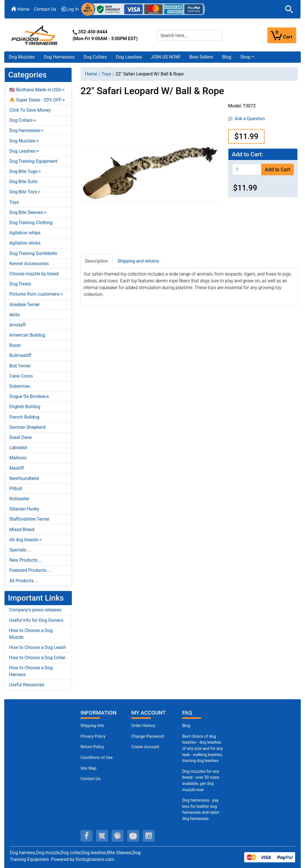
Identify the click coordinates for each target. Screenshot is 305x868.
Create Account (145, 747)
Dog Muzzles (22, 57)
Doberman (20, 386)
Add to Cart (277, 170)
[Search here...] (190, 35)
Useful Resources (27, 685)
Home (20, 9)
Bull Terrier (20, 366)
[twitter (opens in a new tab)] (102, 836)
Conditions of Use (97, 758)
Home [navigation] (91, 74)
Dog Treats (20, 284)
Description (97, 261)
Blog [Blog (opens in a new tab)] (227, 57)
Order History (143, 726)
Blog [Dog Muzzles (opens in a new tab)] (186, 726)
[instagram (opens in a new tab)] (149, 836)
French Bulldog (24, 417)
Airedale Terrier (25, 305)
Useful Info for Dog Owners (36, 620)
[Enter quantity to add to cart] (247, 169)
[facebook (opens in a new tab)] (86, 836)
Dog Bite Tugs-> (25, 171)
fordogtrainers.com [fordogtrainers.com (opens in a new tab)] (95, 859)
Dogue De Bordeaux (29, 396)
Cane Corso (21, 376)
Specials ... (20, 550)
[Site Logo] (35, 35)
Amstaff (18, 325)
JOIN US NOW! (166, 57)
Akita (14, 315)
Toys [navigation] (107, 74)
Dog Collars (95, 57)
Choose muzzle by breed (34, 274)
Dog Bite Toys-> (25, 192)
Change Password (148, 736)
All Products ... (24, 581)
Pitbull (16, 489)
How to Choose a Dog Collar (37, 658)
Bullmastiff (20, 355)
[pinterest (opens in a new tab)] (118, 836)
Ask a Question (247, 119)
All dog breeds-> (26, 540)
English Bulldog (25, 407)
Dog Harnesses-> (26, 130)
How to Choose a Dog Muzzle (31, 634)
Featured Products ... (30, 570)
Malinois (18, 458)
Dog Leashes (129, 57)
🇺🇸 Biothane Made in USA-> (37, 90)
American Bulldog (27, 335)
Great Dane (20, 437)
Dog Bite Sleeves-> (28, 212)
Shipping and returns (138, 261)
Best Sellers (201, 57)
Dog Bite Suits (23, 182)
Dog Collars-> (23, 120)
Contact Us (45, 9)
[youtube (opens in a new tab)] (133, 836)
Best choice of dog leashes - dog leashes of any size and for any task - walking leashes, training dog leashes (202, 749)
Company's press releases (35, 610)
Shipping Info (92, 726)
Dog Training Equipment (33, 161)
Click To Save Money (30, 110)
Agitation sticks (25, 243)
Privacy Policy (93, 736)
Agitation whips (25, 233)
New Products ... (26, 560)
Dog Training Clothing (31, 223)
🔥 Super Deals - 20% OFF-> (37, 100)
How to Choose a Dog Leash (37, 647)
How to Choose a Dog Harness (31, 671)
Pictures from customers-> (36, 294)
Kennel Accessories (29, 264)
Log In (70, 9)
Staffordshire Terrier (29, 519)
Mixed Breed (22, 530)
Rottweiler (20, 499)
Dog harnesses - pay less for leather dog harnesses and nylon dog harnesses (201, 809)
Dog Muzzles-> (24, 141)
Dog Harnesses (59, 57)
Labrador (18, 448)
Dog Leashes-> (24, 151)
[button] (289, 9)
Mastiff (17, 468)
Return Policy (92, 747)
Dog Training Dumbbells (33, 253)
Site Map (88, 768)
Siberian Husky (24, 509)
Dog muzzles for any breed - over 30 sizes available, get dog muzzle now (201, 781)
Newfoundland (24, 478)
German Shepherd (27, 427)
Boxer (15, 345)
